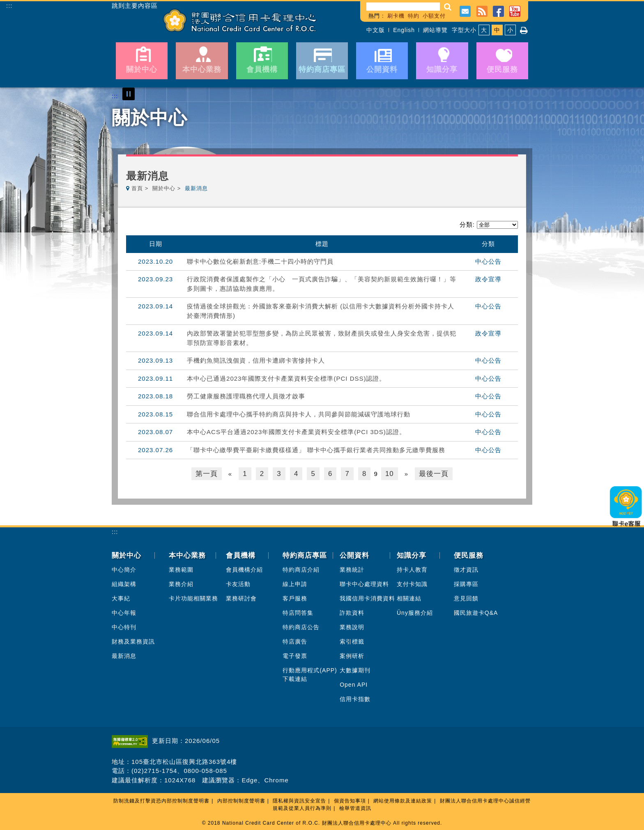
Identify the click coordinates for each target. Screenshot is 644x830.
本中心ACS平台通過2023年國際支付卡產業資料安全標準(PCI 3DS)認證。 (296, 432)
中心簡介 (124, 569)
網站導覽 (435, 30)
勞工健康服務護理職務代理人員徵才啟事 (246, 396)
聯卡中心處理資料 (364, 583)
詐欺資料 (352, 612)
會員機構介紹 (244, 569)
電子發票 (295, 655)
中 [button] (497, 30)
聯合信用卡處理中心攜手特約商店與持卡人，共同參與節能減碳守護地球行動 (299, 414)
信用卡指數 (355, 698)
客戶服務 (295, 598)
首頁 (137, 188)
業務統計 (352, 569)
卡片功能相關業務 (193, 598)
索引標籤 (352, 641)
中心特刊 (124, 626)
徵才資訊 (466, 569)
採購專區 (466, 583)
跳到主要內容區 (135, 6)
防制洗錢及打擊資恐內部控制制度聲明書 (161, 800)
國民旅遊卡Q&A (476, 612)
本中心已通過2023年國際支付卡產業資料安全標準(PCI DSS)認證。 (286, 378)
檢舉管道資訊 (355, 807)
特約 (414, 16)
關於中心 (164, 188)
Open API (354, 684)
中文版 (376, 30)
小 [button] (510, 30)
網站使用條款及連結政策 (403, 800)
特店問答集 (298, 612)
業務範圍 (181, 569)
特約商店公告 (301, 626)
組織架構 (124, 583)
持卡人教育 (412, 569)
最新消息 (124, 655)
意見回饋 (466, 598)
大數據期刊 (355, 669)
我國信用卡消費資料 (367, 598)
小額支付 (434, 16)
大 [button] (484, 30)
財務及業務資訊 (133, 641)
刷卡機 (396, 16)
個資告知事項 (350, 800)
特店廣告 (295, 641)
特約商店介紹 (301, 569)
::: (9, 6)
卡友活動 (238, 583)
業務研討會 (241, 598)
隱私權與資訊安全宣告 (299, 800)
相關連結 (409, 598)
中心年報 (124, 612)
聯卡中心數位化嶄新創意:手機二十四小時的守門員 (260, 261)
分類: (467, 224)
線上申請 (295, 583)
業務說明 (352, 626)
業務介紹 (181, 583)
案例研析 (352, 655)
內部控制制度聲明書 (241, 800)
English (404, 30)
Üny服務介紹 (415, 612)
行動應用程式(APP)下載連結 (310, 674)
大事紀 (121, 598)
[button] (448, 7)
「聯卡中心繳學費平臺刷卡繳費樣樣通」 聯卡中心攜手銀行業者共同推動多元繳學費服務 (316, 450)
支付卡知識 (412, 583)
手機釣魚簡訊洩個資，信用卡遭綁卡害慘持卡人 (256, 360)
